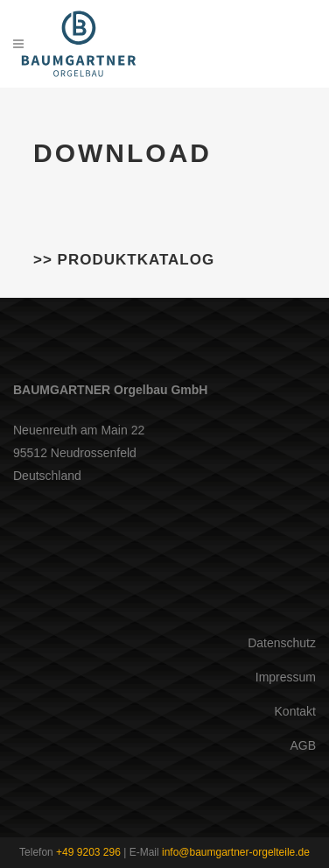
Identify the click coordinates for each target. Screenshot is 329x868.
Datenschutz (282, 643)
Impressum (286, 677)
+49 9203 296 (88, 852)
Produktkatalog (136, 260)
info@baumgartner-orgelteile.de (236, 852)
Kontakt (295, 711)
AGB (303, 745)
